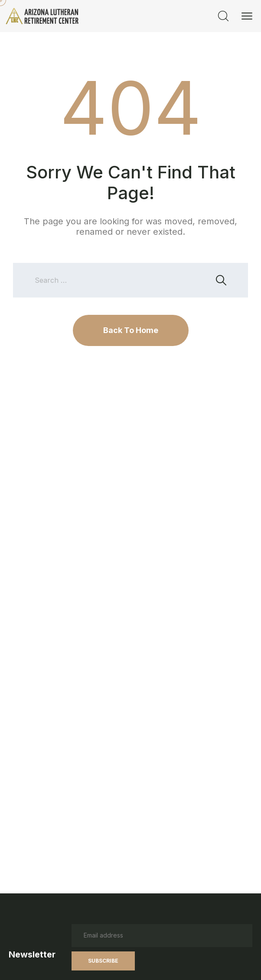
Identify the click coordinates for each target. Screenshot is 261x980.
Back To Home (131, 330)
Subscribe (103, 961)
